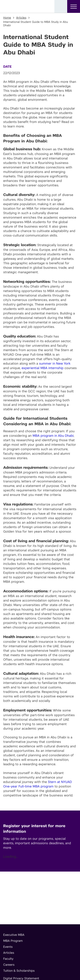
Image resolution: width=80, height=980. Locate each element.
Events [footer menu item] (8, 947)
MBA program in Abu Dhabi (53, 436)
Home (7, 18)
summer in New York (55, 364)
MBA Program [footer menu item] (13, 941)
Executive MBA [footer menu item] (14, 935)
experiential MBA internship (43, 368)
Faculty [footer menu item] (8, 959)
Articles (21, 18)
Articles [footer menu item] (9, 953)
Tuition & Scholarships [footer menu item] (19, 971)
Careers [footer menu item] (9, 965)
